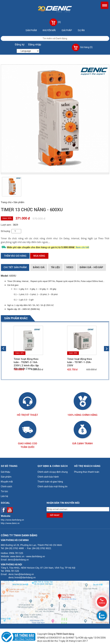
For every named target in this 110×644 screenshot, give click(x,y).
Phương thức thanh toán (87, 472)
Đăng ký (20, 44)
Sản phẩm (31, 30)
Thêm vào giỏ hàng (15, 256)
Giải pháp (67, 30)
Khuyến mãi (49, 30)
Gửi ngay (55, 515)
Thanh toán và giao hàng (50, 482)
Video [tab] (70, 267)
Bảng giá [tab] (39, 267)
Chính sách (6, 486)
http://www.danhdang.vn (12, 520)
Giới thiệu (5, 472)
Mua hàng (39, 256)
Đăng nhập (35, 44)
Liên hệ (4, 496)
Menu (105, 5)
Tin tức (4, 491)
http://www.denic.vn (10, 523)
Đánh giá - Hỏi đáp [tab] (91, 267)
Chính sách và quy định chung (53, 472)
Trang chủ (6, 202)
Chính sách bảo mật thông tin (52, 486)
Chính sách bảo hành (48, 477)
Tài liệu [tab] (55, 267)
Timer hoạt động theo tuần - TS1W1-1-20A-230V (80, 362)
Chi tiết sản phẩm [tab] (15, 267)
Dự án (81, 30)
